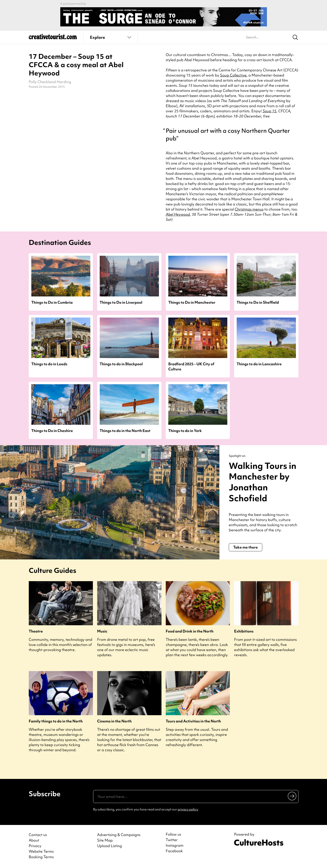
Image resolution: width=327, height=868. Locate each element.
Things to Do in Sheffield (258, 302)
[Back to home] (53, 38)
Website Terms (41, 851)
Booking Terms (41, 857)
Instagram (175, 845)
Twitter (172, 840)
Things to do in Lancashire (259, 364)
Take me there (246, 547)
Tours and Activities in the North (193, 721)
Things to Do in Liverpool (121, 302)
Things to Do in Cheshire (52, 431)
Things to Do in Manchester (192, 302)
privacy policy (188, 809)
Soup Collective (233, 75)
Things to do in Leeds (49, 364)
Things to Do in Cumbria (52, 302)
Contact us (38, 835)
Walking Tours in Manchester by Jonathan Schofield (263, 482)
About (34, 840)
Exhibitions (244, 631)
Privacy (35, 846)
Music (102, 631)
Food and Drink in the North (190, 631)
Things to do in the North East (125, 431)
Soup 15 (269, 111)
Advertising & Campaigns (119, 835)
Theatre (36, 631)
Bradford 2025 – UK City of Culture (191, 366)
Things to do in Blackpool (121, 364)
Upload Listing (109, 846)
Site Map (105, 840)
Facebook (174, 851)
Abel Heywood (178, 214)
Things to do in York (185, 431)
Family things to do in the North (56, 721)
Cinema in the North (114, 721)
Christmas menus (249, 209)
